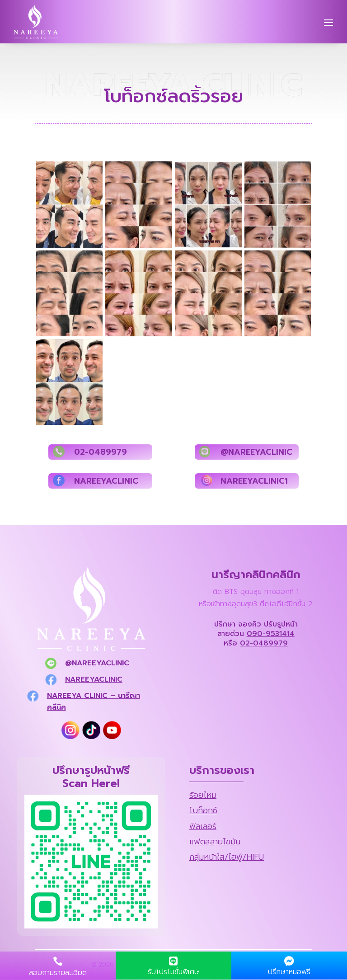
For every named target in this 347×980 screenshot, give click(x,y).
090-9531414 (271, 634)
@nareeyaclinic (97, 663)
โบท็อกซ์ (203, 810)
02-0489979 (264, 643)
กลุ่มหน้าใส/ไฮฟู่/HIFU (227, 857)
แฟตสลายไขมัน (215, 842)
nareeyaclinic (94, 679)
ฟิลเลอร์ (203, 826)
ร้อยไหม (203, 795)
